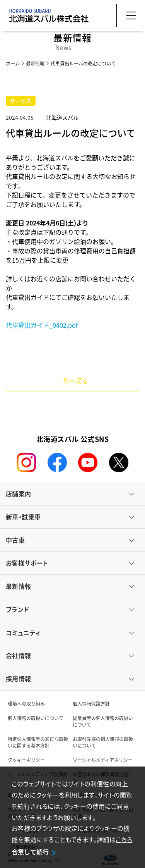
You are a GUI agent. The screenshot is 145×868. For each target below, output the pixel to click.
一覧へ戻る (73, 381)
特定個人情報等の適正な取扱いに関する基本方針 (38, 742)
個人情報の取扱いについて (36, 718)
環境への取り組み (26, 704)
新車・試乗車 (23, 517)
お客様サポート (27, 563)
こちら (124, 839)
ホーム (13, 63)
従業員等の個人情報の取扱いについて (103, 721)
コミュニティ (23, 633)
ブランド (18, 609)
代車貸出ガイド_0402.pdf (42, 325)
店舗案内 (19, 493)
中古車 (15, 540)
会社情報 (19, 655)
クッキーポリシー (26, 760)
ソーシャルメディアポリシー (103, 760)
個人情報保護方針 (91, 704)
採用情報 (19, 679)
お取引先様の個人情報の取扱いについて (103, 742)
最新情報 (35, 63)
